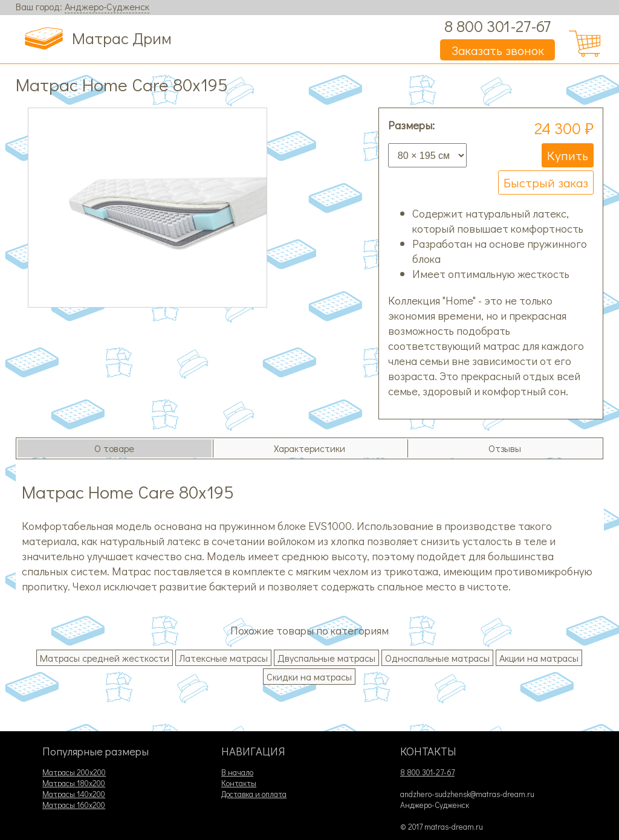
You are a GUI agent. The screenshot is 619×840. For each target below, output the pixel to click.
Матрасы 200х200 (74, 772)
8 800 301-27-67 (497, 26)
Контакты (239, 783)
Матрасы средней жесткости (105, 658)
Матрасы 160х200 (74, 805)
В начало (237, 772)
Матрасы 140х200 (74, 794)
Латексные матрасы (223, 658)
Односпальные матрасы (437, 658)
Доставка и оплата (254, 794)
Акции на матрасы (539, 658)
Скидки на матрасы (309, 677)
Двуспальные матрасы (326, 658)
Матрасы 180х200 (74, 783)
